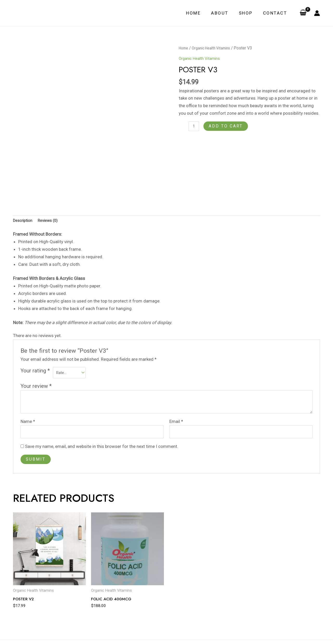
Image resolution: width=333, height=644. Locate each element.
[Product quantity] (194, 127)
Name (28, 398)
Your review (36, 363)
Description (24, 196)
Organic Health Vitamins (214, 48)
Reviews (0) (52, 196)
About (224, 13)
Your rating (35, 346)
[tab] (24, 196)
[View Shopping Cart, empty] (303, 13)
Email (176, 398)
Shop (248, 13)
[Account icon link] (317, 13)
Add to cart (227, 126)
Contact (276, 13)
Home (199, 13)
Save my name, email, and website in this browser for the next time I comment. (102, 425)
